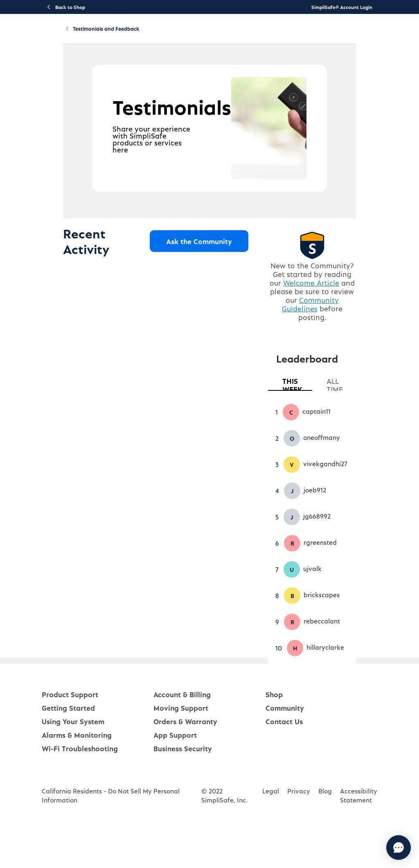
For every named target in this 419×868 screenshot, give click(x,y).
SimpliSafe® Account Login (342, 7)
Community (291, 35)
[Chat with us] (376, 848)
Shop (274, 731)
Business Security (183, 785)
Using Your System (196, 35)
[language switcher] (408, 35)
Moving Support (181, 745)
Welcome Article (326, 328)
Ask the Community (208, 282)
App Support (175, 772)
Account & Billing (248, 35)
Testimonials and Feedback (138, 73)
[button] (300, 449)
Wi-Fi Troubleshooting (80, 785)
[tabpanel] (327, 567)
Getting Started (145, 35)
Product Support (96, 35)
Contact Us (284, 758)
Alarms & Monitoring (77, 772)
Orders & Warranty (185, 758)
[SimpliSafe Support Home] (38, 35)
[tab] (302, 419)
